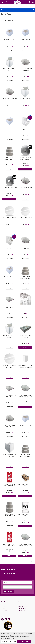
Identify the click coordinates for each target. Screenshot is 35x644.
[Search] (7, 2)
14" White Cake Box (10, 128)
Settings (5, 642)
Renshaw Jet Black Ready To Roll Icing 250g (10, 486)
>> (31, 24)
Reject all (13, 642)
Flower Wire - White (25, 306)
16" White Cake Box (25, 425)
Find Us (3, 606)
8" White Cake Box (10, 277)
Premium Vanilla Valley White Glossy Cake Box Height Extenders (25, 367)
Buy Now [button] (25, 169)
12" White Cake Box (10, 39)
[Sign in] (30, 2)
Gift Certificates (21, 602)
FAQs (19, 604)
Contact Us (4, 604)
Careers (3, 608)
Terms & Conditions (22, 608)
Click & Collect (21, 611)
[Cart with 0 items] (34, 2)
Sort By (17, 10)
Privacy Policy (5, 611)
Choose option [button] (10, 51)
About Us (3, 602)
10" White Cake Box (25, 39)
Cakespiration (5, 613)
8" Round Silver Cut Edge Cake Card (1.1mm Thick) (25, 546)
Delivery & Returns (22, 606)
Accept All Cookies (24, 642)
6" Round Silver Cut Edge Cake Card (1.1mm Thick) (25, 397)
